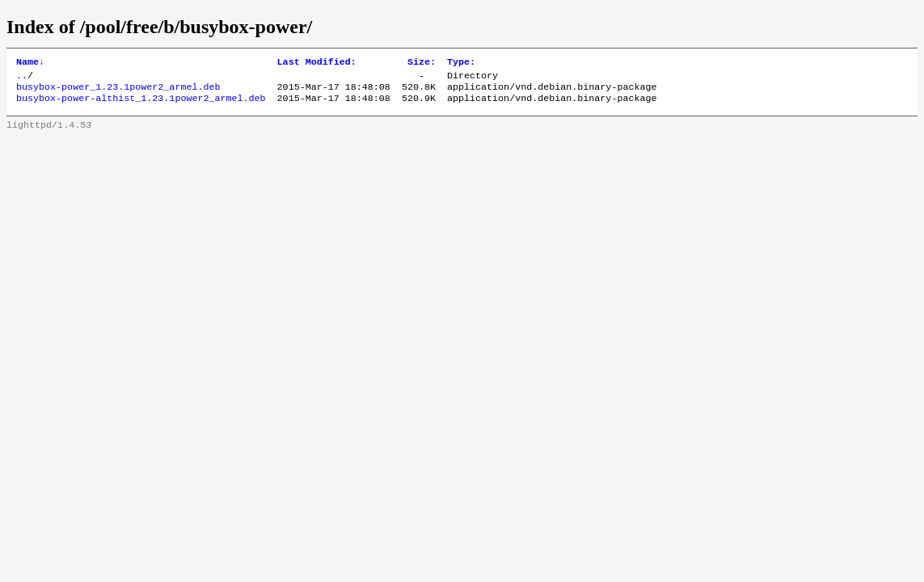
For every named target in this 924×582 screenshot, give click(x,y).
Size (422, 63)
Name (30, 63)
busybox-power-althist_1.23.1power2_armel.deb (141, 104)
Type (461, 63)
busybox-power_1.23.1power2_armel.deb (118, 91)
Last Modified (317, 63)
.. (22, 78)
